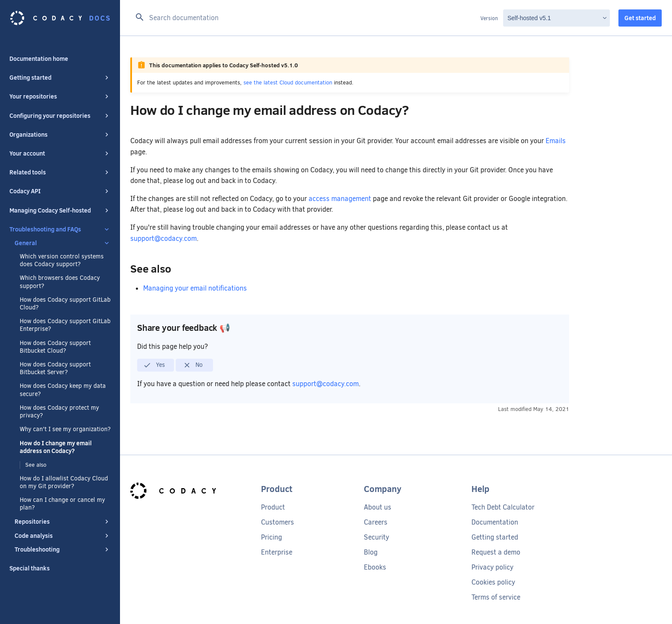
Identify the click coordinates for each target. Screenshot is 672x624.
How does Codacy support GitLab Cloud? (65, 304)
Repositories (63, 522)
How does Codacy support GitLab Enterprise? (65, 325)
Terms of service (496, 597)
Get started (640, 18)
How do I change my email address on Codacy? (56, 447)
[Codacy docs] (60, 18)
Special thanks (30, 568)
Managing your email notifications (195, 288)
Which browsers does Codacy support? (60, 282)
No (193, 365)
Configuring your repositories (60, 116)
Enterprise (277, 552)
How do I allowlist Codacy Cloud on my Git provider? (64, 483)
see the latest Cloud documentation (288, 82)
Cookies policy (493, 582)
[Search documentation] (305, 18)
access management (340, 199)
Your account (60, 153)
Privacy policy (492, 567)
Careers (376, 522)
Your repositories (60, 96)
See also (36, 465)
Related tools (60, 172)
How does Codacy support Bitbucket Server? (55, 369)
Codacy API (60, 191)
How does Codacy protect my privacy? (59, 412)
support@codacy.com (163, 238)
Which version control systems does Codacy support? (62, 261)
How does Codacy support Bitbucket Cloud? (55, 347)
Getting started (60, 78)
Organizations (60, 135)
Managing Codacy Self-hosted (60, 210)
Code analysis (63, 536)
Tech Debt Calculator (503, 507)
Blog (371, 552)
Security (376, 537)
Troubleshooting (63, 549)
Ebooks (375, 567)
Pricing (271, 537)
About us (378, 507)
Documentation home (39, 59)
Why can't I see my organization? (65, 429)
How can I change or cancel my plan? (62, 504)
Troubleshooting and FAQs (60, 229)
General (63, 243)
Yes (154, 365)
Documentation (495, 522)
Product (273, 507)
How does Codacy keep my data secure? (63, 390)
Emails (556, 141)
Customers (277, 522)
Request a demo (496, 552)
